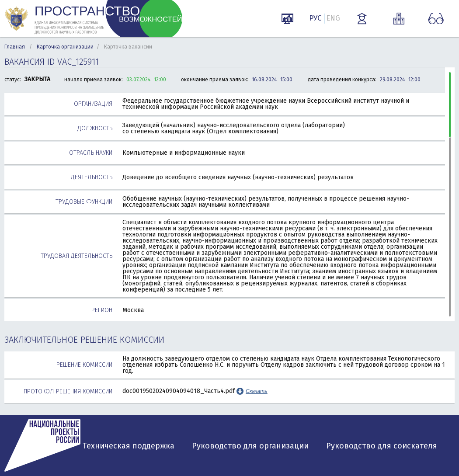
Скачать (256, 391)
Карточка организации (65, 47)
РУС (315, 18)
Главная (15, 47)
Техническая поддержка (129, 446)
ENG (333, 18)
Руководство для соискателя (382, 446)
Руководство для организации (250, 446)
